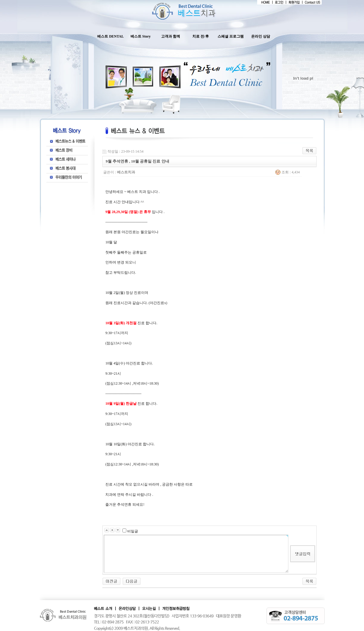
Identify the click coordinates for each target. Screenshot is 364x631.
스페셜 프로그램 (231, 36)
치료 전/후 (200, 36)
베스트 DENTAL (110, 36)
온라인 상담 (261, 36)
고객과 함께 (171, 36)
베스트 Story (141, 36)
